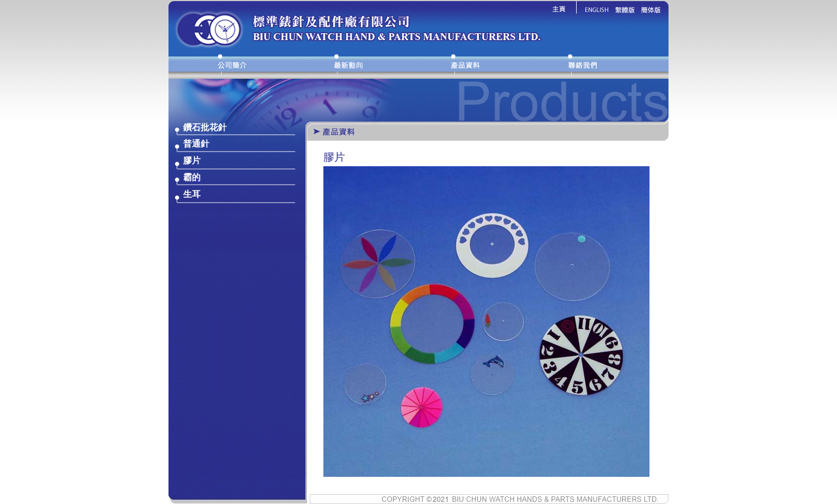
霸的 (192, 177)
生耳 (192, 194)
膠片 (192, 160)
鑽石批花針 (205, 127)
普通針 (196, 144)
